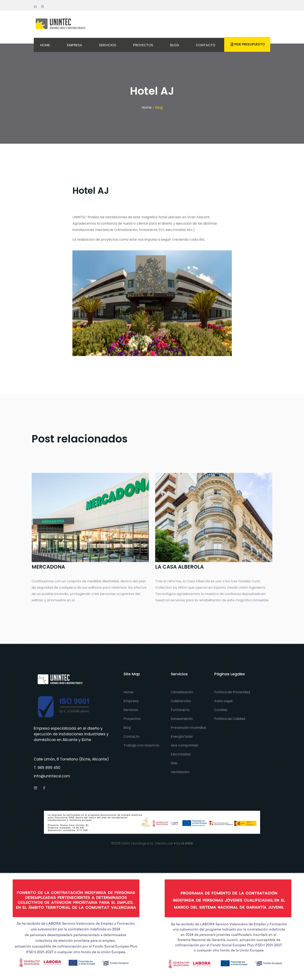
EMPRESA (75, 45)
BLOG (174, 45)
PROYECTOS (143, 45)
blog (159, 107)
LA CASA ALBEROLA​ (179, 567)
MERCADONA (48, 567)
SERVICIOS (108, 45)
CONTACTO (206, 45)
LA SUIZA (187, 843)
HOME (45, 45)
